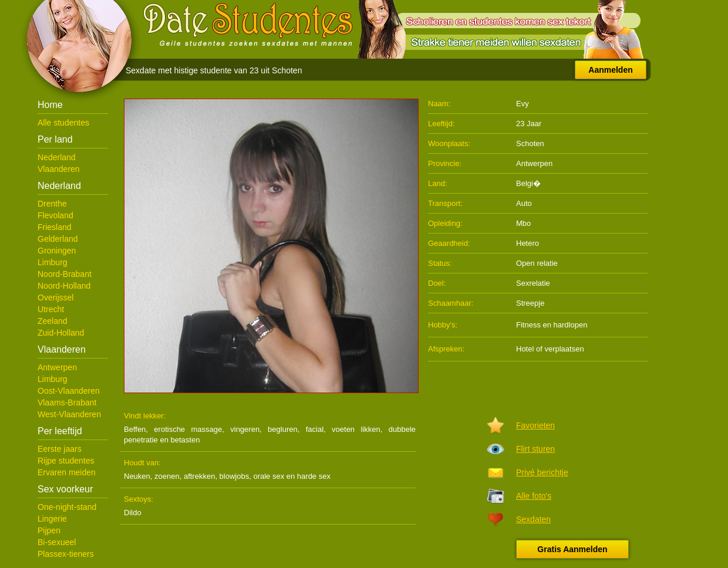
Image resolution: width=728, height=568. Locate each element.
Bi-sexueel (57, 542)
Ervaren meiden (67, 472)
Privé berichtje (542, 472)
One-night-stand (67, 507)
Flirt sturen (535, 449)
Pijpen (49, 530)
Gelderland (58, 239)
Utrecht (51, 309)
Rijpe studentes (66, 461)
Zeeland (53, 321)
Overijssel (55, 297)
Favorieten (535, 425)
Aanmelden (610, 70)
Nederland (57, 157)
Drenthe (52, 204)
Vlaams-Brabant (67, 403)
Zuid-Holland (61, 333)
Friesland (55, 227)
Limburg (53, 262)
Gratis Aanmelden (572, 549)
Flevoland (55, 215)
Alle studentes (63, 123)
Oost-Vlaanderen (69, 391)
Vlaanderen (59, 169)
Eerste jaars (60, 449)
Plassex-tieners (66, 554)
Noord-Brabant (65, 274)
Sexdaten (533, 519)
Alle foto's (534, 496)
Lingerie (52, 519)
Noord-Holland (64, 286)
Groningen (57, 251)
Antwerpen (57, 367)
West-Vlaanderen (69, 414)
